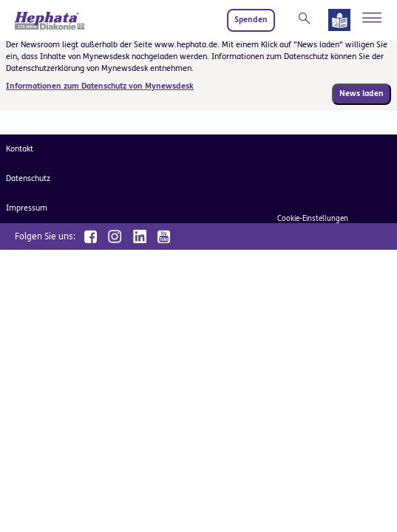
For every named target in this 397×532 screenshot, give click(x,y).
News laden (362, 93)
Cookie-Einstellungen (313, 219)
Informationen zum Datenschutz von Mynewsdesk (100, 86)
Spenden (251, 20)
